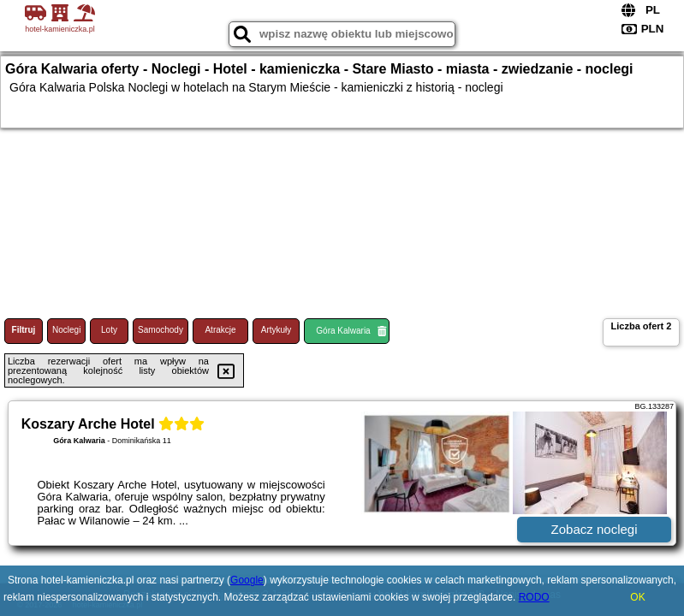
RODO (534, 597)
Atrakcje (220, 330)
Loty (109, 330)
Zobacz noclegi (595, 529)
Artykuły (277, 330)
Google (247, 580)
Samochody (161, 330)
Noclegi (66, 330)
